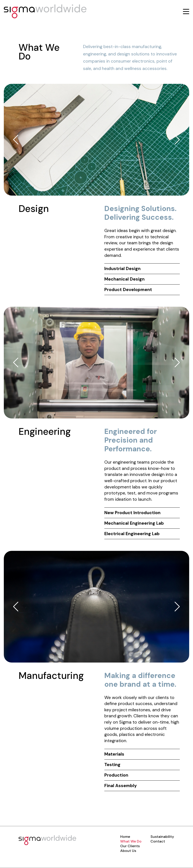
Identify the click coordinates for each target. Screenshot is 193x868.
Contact (158, 841)
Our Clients (130, 846)
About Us (128, 851)
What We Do (131, 841)
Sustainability (162, 837)
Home (125, 837)
